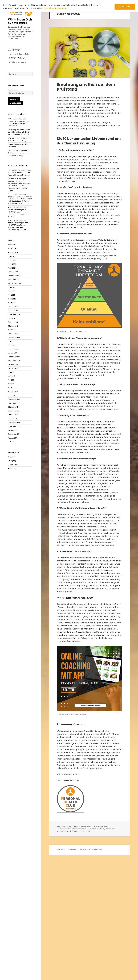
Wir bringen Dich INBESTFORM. (20, 21)
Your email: (12, 90)
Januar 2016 (13, 419)
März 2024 (12, 264)
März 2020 (12, 318)
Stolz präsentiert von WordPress (90, 850)
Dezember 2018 (14, 338)
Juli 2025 (11, 256)
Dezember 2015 (14, 422)
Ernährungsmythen (64, 829)
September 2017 (14, 368)
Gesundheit (92, 829)
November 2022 (14, 280)
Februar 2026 (13, 253)
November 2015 (14, 426)
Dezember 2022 (14, 276)
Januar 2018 (13, 353)
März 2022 (12, 303)
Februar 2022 (13, 307)
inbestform (100, 829)
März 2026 (12, 249)
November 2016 (14, 403)
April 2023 (12, 268)
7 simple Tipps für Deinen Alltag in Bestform (19, 202)
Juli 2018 (11, 341)
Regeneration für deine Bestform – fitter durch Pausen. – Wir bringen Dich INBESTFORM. (20, 196)
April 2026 (12, 245)
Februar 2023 (13, 272)
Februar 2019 (13, 334)
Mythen (60, 831)
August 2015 (13, 438)
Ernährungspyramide (79, 829)
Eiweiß (98, 826)
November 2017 (14, 361)
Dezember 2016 (14, 399)
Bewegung (12, 461)
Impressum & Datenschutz (18, 54)
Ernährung (12, 468)
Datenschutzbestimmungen (55, 8)
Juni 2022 (12, 291)
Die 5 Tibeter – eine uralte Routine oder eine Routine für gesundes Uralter (20, 173)
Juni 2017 (12, 376)
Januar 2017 (13, 395)
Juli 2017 (11, 372)
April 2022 (12, 299)
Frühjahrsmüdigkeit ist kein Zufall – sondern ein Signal (20, 139)
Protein (66, 831)
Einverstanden (125, 7)
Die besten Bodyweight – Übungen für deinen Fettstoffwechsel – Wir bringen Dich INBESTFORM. (20, 182)
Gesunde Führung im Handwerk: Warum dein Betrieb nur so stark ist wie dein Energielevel (20, 122)
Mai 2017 (11, 380)
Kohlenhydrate (110, 829)
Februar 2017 (13, 392)
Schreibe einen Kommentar (82, 831)
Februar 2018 (13, 349)
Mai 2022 (12, 295)
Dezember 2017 (14, 357)
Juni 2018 (12, 345)
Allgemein (12, 457)
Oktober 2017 (13, 364)
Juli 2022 (11, 287)
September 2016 (14, 411)
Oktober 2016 (13, 407)
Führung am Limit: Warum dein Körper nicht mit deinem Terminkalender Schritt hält (19, 132)
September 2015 (14, 434)
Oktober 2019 (13, 326)
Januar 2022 (13, 310)
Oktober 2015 (13, 430)
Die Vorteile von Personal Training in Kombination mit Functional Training (19, 153)
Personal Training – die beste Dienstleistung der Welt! (17, 227)
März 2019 (12, 330)
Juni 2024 (12, 260)
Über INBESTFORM (15, 50)
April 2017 (12, 384)
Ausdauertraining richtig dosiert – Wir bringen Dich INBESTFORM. (18, 210)
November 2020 (14, 314)
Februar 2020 (13, 322)
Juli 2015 (11, 442)
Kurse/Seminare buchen (17, 62)
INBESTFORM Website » (17, 58)
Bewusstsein (13, 465)
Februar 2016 (13, 415)
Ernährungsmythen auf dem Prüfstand (86, 87)
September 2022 (14, 283)
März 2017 (12, 388)
